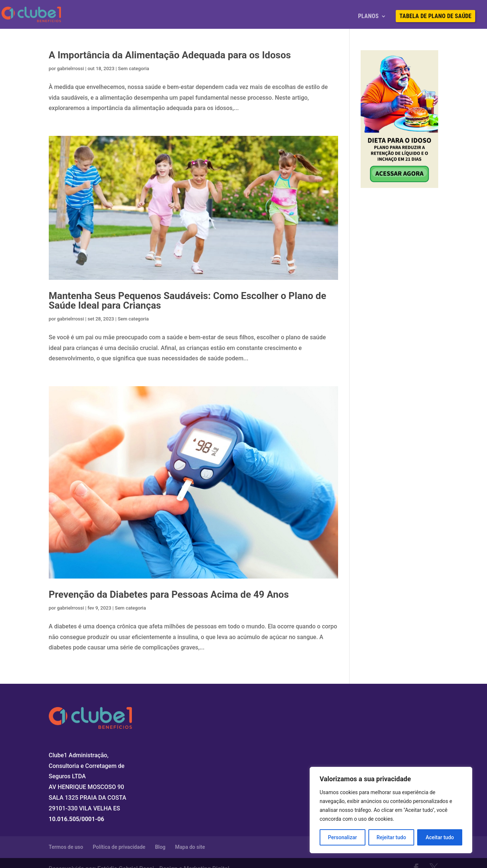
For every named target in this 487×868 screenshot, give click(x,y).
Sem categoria (133, 68)
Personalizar (343, 837)
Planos (368, 17)
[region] (391, 810)
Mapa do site (190, 847)
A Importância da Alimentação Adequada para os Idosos (170, 55)
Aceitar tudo (440, 837)
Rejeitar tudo (391, 837)
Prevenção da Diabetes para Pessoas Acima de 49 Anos (169, 594)
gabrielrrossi (70, 68)
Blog (160, 847)
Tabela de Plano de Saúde (435, 17)
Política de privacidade (119, 847)
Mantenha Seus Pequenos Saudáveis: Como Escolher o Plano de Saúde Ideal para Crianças (188, 301)
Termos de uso (66, 847)
